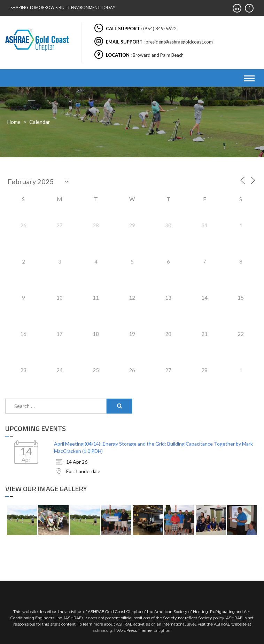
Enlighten (163, 630)
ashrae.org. (103, 630)
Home (14, 122)
